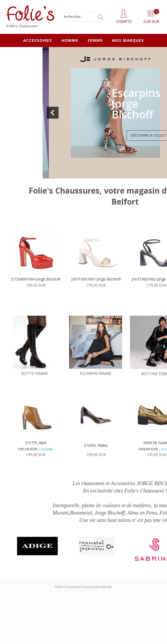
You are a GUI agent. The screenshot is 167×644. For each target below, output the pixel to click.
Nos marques (128, 40)
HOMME (70, 40)
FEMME (95, 40)
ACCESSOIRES (38, 40)
